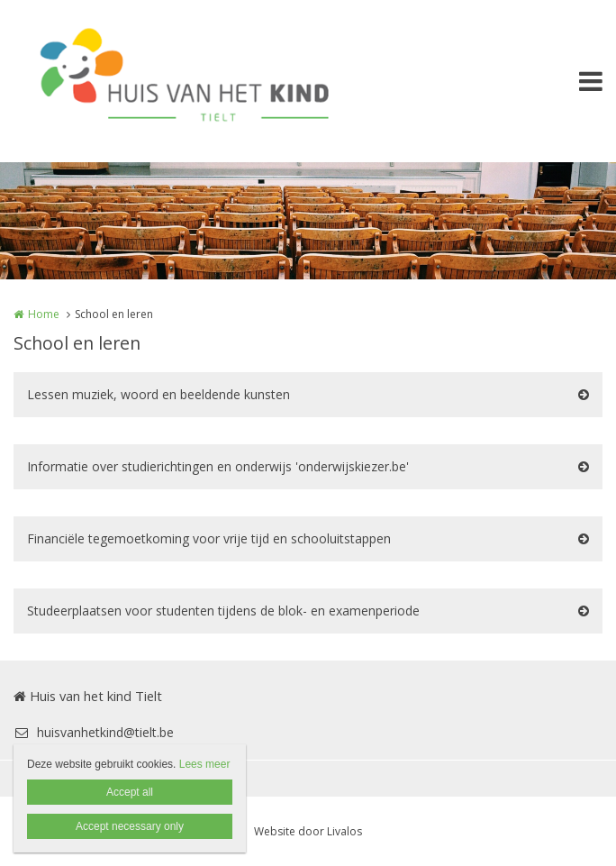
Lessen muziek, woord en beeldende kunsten (159, 394)
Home (44, 314)
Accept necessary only (130, 826)
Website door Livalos (308, 831)
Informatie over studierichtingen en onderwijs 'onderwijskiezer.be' (218, 466)
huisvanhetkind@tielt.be (94, 732)
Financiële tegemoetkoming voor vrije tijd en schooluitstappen (209, 538)
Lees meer (205, 764)
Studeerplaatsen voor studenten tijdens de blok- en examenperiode (223, 611)
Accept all (130, 792)
